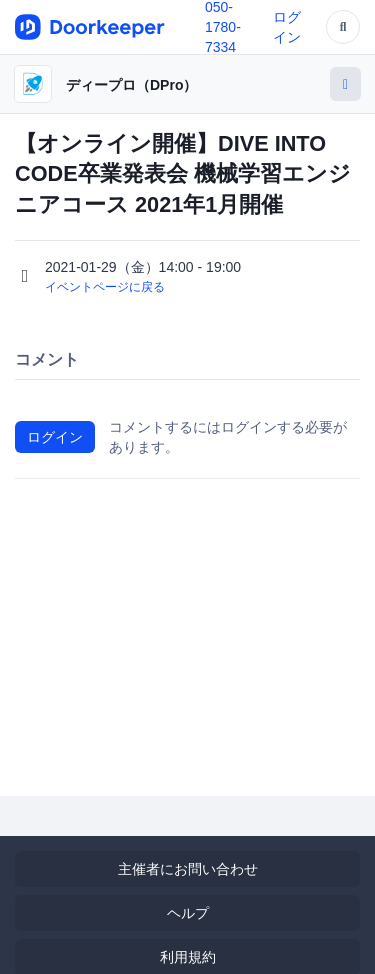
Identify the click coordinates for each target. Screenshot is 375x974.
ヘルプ (188, 913)
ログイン (55, 437)
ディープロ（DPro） (131, 85)
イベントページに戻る (105, 287)
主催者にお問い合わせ (188, 869)
